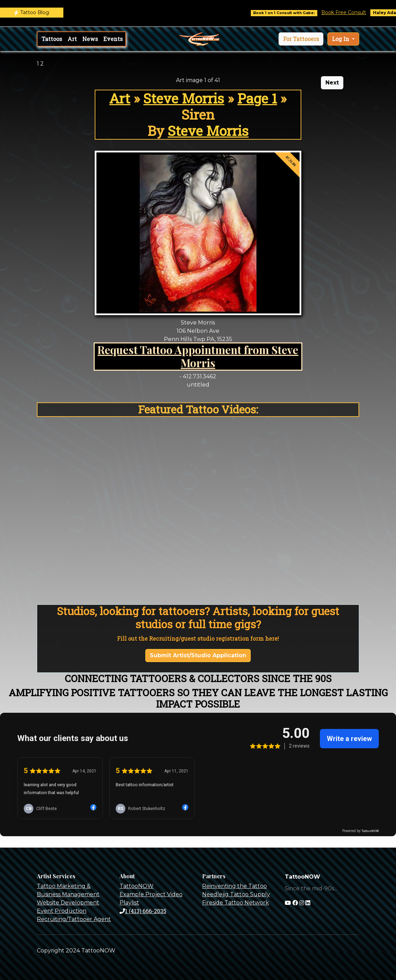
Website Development (68, 903)
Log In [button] (341, 39)
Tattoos (52, 39)
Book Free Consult (348, 12)
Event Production (62, 911)
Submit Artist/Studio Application (198, 655)
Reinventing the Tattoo (235, 886)
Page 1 (257, 98)
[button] (301, 39)
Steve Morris (184, 98)
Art (72, 39)
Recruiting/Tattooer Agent (74, 919)
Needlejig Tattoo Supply (236, 894)
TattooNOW (137, 886)
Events (113, 39)
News (90, 39)
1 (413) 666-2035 (143, 911)
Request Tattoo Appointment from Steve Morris (198, 356)
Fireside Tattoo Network (236, 903)
